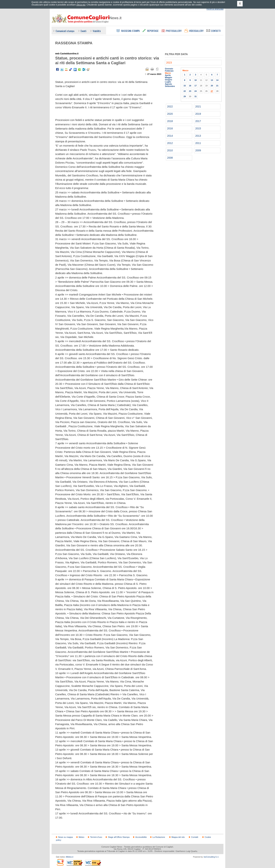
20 (212, 86)
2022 (170, 106)
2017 (198, 121)
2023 (169, 63)
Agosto (168, 84)
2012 (170, 143)
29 (185, 96)
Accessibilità (141, 837)
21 (217, 86)
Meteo (81, 837)
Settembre (170, 86)
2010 (170, 150)
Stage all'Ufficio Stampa (119, 837)
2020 (170, 114)
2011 (198, 143)
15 (185, 86)
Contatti (195, 837)
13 (212, 80)
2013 (198, 136)
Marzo (168, 73)
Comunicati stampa (65, 31)
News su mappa (65, 837)
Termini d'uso (96, 837)
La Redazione (159, 837)
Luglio (168, 82)
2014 (170, 136)
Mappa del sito (178, 837)
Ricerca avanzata (215, 9)
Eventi (83, 31)
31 (195, 96)
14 (217, 80)
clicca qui (81, 5)
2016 (170, 128)
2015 (198, 128)
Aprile (168, 75)
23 (190, 91)
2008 (170, 158)
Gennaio (169, 69)
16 (190, 86)
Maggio (168, 77)
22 (185, 91)
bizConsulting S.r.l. (211, 857)
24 (195, 91)
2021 (198, 106)
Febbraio (169, 71)
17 (195, 86)
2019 (198, 114)
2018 (170, 121)
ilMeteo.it (69, 857)
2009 (198, 150)
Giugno (168, 80)
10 (195, 80)
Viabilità (97, 31)
